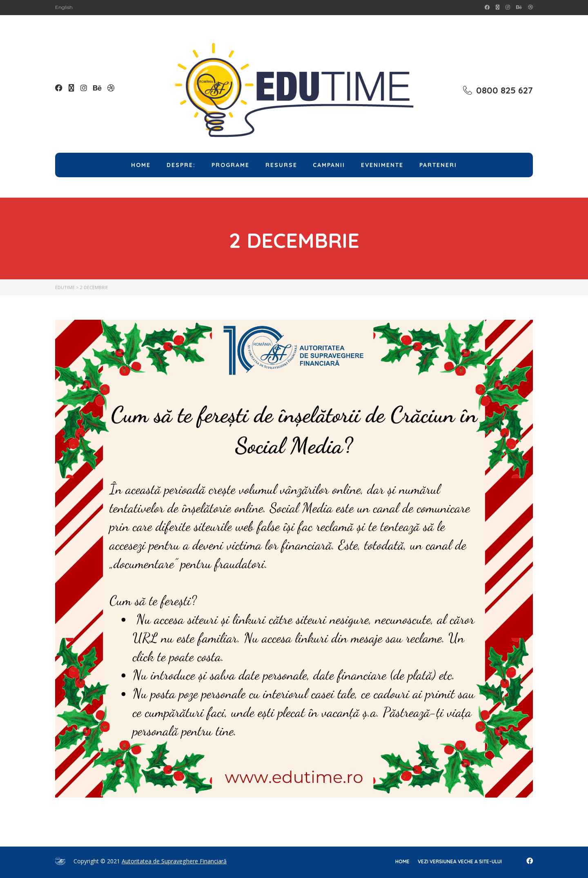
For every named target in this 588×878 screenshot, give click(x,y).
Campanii (329, 165)
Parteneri (438, 165)
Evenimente (382, 165)
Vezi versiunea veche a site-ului (460, 861)
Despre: (181, 165)
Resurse (281, 165)
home (402, 861)
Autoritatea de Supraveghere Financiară (174, 861)
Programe (231, 165)
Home (141, 165)
